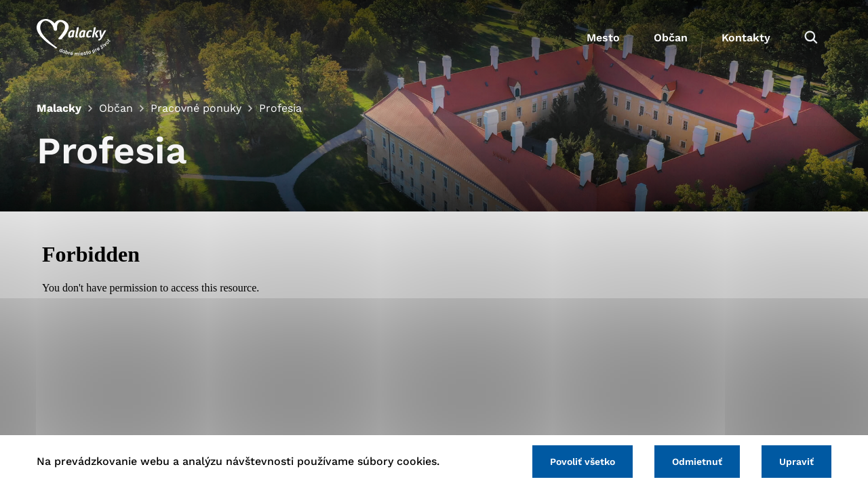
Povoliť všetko (583, 462)
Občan (671, 38)
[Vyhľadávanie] (811, 37)
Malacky (59, 108)
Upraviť (796, 462)
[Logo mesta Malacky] (74, 37)
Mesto (603, 38)
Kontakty (746, 38)
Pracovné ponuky (196, 108)
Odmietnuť (697, 462)
